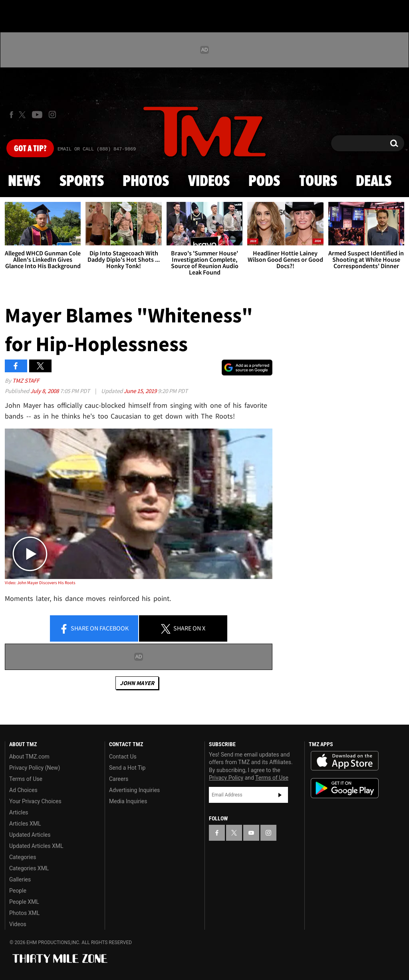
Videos (209, 182)
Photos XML (24, 913)
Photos (146, 182)
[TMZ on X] (23, 115)
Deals (374, 182)
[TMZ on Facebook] (11, 115)
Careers (119, 779)
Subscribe (280, 795)
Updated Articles (30, 835)
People (18, 891)
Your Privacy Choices (35, 801)
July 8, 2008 (45, 391)
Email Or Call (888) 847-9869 (97, 149)
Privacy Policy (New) (35, 768)
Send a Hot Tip (127, 768)
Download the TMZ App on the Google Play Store (345, 788)
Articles (19, 812)
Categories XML (29, 868)
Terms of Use (26, 779)
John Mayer (137, 683)
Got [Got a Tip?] (30, 149)
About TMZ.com (29, 757)
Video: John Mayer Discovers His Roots (40, 583)
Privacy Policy (226, 778)
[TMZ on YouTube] (251, 833)
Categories (23, 857)
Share (94, 629)
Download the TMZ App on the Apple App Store (345, 761)
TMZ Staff (26, 380)
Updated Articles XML (36, 846)
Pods (264, 182)
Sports (82, 182)
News (24, 182)
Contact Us (123, 757)
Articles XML (25, 824)
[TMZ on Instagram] (52, 115)
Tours (318, 182)
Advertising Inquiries (134, 790)
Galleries (20, 879)
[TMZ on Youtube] (37, 115)
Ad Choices (23, 790)
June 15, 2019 (141, 391)
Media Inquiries (128, 801)
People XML (24, 902)
